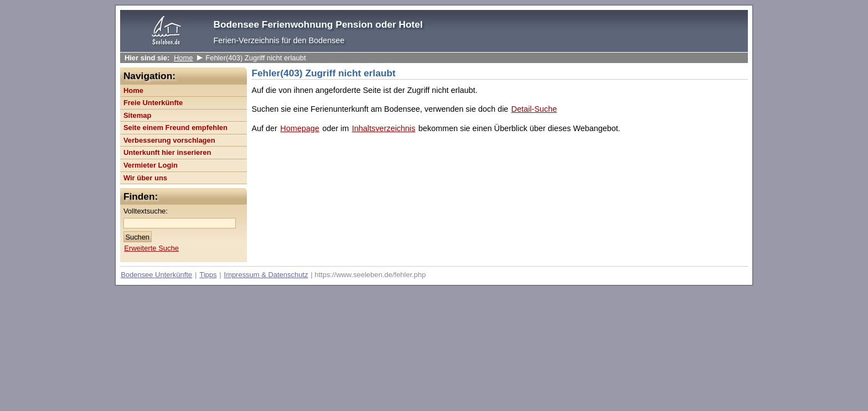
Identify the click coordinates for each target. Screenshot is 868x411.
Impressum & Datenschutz (266, 275)
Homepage (299, 128)
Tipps (208, 275)
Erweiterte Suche (151, 248)
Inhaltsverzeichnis (384, 128)
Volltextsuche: (146, 211)
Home (184, 58)
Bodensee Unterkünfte (156, 275)
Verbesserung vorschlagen (169, 140)
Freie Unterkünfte (153, 103)
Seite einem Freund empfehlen (175, 128)
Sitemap (137, 115)
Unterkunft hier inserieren (167, 152)
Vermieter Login (151, 165)
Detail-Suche (534, 109)
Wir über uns (145, 178)
